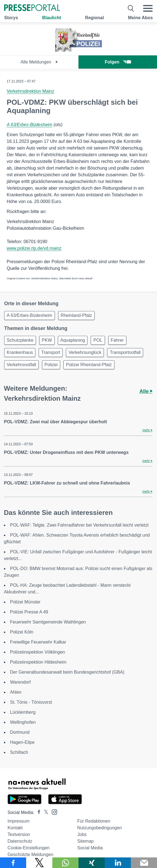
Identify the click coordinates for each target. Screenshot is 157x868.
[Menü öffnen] (148, 8)
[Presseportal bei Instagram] (53, 812)
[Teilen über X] (39, 863)
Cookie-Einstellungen (29, 848)
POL (98, 340)
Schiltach (19, 752)
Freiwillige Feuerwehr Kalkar (38, 642)
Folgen (118, 62)
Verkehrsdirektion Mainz (30, 91)
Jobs (82, 834)
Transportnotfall (125, 352)
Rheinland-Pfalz (76, 315)
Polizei (51, 365)
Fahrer (117, 340)
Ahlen (16, 692)
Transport (51, 352)
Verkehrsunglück (85, 352)
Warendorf (20, 682)
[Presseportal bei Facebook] (37, 812)
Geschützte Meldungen (30, 854)
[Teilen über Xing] (92, 863)
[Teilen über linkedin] (118, 863)
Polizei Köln (22, 632)
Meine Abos (140, 18)
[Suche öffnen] (131, 8)
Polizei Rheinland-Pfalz (89, 365)
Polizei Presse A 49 (29, 612)
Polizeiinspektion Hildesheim (38, 662)
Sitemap (86, 841)
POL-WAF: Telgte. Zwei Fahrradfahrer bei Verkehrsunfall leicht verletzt (79, 525)
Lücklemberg (23, 712)
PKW (47, 340)
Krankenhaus (20, 352)
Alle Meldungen (39, 62)
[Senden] (144, 863)
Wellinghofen (23, 722)
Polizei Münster (25, 602)
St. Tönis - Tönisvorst (31, 702)
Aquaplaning (73, 340)
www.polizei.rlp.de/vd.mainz (34, 248)
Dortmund (20, 732)
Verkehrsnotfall (21, 365)
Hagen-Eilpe (22, 742)
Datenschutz (20, 841)
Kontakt (15, 828)
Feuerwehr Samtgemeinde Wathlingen (48, 622)
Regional (95, 18)
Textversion (19, 834)
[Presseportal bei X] (44, 812)
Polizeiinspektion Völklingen (37, 652)
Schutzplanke (20, 340)
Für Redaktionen (94, 821)
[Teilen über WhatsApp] (65, 863)
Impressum (19, 821)
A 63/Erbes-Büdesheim (30, 125)
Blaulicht (51, 18)
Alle (146, 391)
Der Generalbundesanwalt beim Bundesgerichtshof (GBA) (67, 672)
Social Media (90, 848)
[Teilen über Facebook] (13, 863)
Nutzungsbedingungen (100, 828)
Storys (11, 18)
